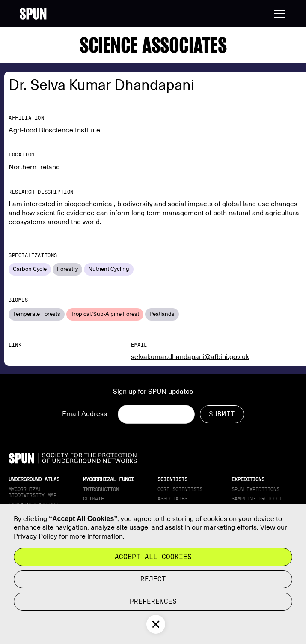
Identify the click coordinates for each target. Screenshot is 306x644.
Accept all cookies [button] (153, 557)
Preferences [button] (153, 601)
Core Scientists (180, 489)
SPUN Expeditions (255, 489)
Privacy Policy (36, 536)
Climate (94, 499)
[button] (278, 14)
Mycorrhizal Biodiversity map (33, 492)
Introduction (101, 489)
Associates (172, 499)
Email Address (85, 414)
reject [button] (153, 579)
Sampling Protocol (257, 499)
